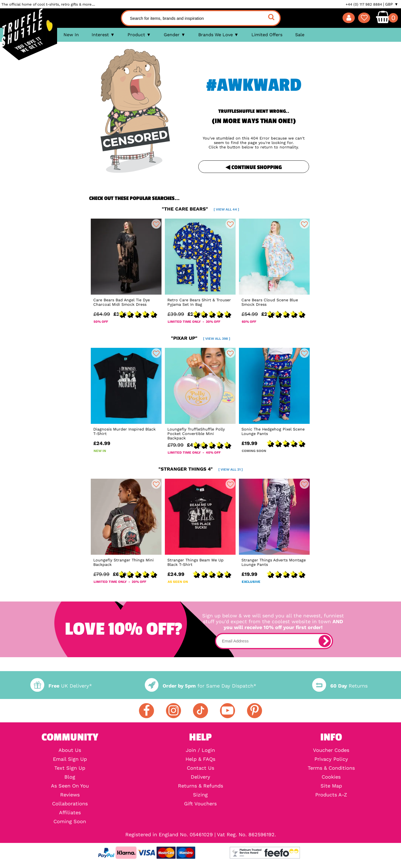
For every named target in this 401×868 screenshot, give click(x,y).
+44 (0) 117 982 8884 (364, 4)
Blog (70, 777)
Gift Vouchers (200, 804)
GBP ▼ (392, 4)
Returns (340, 686)
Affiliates (70, 813)
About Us (70, 750)
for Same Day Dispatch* (200, 686)
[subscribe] (325, 641)
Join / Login (200, 750)
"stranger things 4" (201, 469)
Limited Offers (267, 35)
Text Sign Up (70, 768)
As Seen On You (70, 786)
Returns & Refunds (200, 786)
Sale (300, 35)
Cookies (331, 777)
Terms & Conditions (331, 768)
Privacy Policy (331, 759)
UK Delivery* (61, 686)
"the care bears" (200, 209)
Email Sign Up (70, 759)
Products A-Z (331, 795)
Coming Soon (70, 821)
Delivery (200, 777)
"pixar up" (201, 338)
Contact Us (200, 768)
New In (71, 35)
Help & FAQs (200, 759)
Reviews (70, 795)
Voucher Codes (331, 750)
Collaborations (70, 804)
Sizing (200, 795)
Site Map (331, 786)
